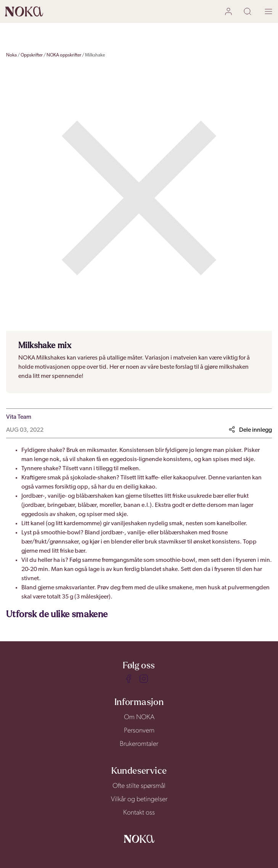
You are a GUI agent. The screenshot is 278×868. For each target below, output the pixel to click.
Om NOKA (139, 717)
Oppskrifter (32, 55)
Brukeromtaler (139, 744)
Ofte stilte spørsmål (139, 786)
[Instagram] (144, 679)
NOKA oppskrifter (64, 55)
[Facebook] (129, 679)
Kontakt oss (139, 813)
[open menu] (269, 12)
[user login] (229, 12)
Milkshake (95, 55)
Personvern (139, 731)
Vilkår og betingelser (139, 799)
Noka (11, 55)
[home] (24, 11)
